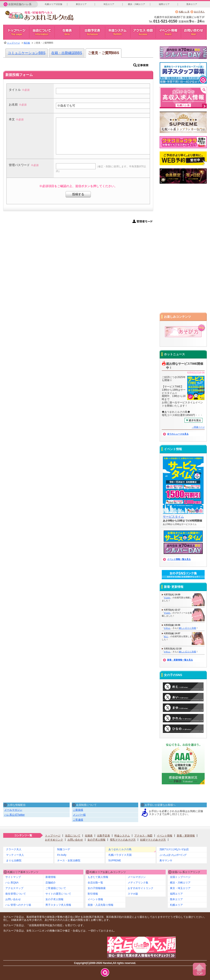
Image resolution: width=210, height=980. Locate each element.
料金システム (122, 836)
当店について (73, 836)
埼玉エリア (109, 4)
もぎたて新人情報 (98, 877)
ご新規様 (78, 810)
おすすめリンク (54, 840)
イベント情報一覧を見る (179, 559)
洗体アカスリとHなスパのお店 (174, 849)
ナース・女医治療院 (69, 861)
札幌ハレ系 (184, 12)
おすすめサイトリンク (141, 888)
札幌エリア (176, 905)
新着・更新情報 (186, 836)
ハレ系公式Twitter (14, 815)
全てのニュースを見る (178, 434)
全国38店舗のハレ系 (20, 4)
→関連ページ (198, 427)
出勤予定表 (103, 836)
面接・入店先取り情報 (100, 905)
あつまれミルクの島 (120, 849)
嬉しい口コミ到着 (187, 628)
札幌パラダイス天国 (120, 855)
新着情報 (51, 877)
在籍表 (89, 836)
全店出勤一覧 (95, 883)
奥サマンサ (166, 861)
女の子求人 (199, 12)
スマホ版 (133, 894)
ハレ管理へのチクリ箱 (18, 905)
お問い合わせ (75, 840)
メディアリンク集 (138, 883)
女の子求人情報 (96, 840)
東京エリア (81, 4)
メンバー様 (79, 815)
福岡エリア (164, 4)
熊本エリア (192, 4)
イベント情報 (165, 836)
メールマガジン (13, 810)
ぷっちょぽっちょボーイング (173, 855)
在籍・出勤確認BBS (67, 53)
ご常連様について (56, 888)
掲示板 (27, 43)
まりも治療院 (14, 861)
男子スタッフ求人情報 (58, 905)
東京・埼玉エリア (180, 888)
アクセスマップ (14, 888)
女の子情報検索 (97, 888)
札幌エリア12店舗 (53, 4)
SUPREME (115, 861)
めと (166, 636)
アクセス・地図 (143, 836)
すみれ (167, 598)
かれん (167, 628)
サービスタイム (173, 517)
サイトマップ (13, 877)
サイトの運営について (58, 894)
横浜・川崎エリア (136, 4)
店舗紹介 (51, 883)
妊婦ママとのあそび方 (153, 840)
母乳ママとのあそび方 (123, 840)
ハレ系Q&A (12, 883)
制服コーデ (64, 849)
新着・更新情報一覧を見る (180, 660)
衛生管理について (16, 894)
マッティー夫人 (15, 855)
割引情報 (93, 894)
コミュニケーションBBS (27, 53)
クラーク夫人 (14, 849)
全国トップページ (180, 877)
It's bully (62, 855)
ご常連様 (78, 820)
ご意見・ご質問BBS (103, 53)
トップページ (13, 43)
